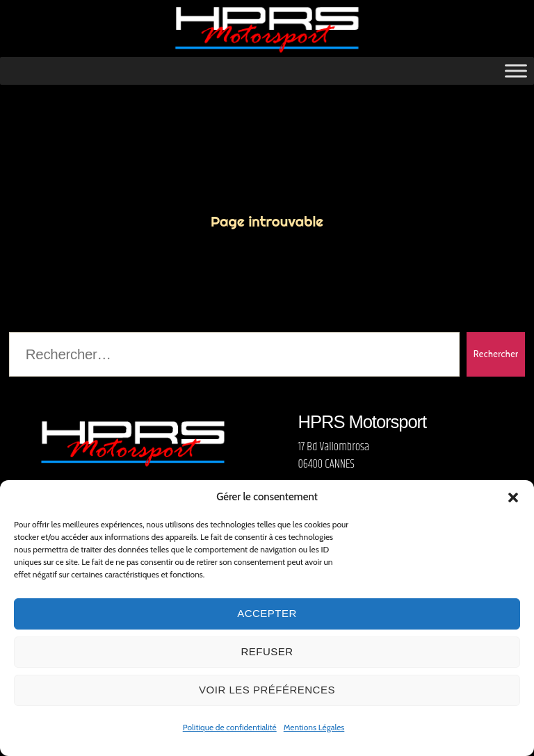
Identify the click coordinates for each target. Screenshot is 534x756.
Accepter (267, 613)
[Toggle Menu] (516, 75)
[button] (513, 498)
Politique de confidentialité (230, 727)
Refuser (267, 651)
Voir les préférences (267, 690)
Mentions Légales (314, 727)
